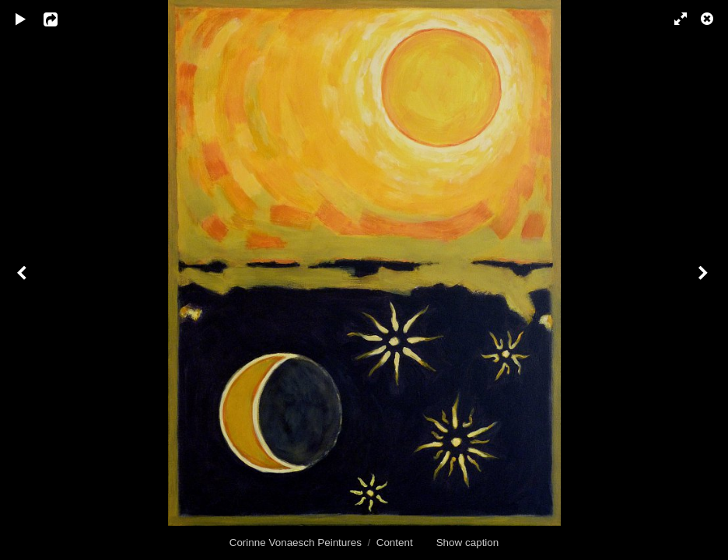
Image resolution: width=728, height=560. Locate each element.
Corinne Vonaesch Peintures (296, 542)
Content (395, 542)
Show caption (468, 542)
